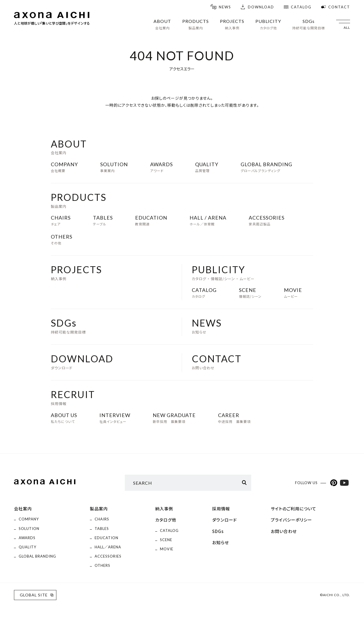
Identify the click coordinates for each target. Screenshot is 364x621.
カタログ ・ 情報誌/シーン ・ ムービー (223, 273)
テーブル (103, 220)
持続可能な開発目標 (68, 326)
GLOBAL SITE (34, 595)
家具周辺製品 (267, 220)
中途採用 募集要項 (234, 418)
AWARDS (27, 538)
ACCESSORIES (108, 556)
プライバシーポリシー (291, 520)
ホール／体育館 (208, 220)
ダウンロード (82, 362)
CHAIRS (102, 519)
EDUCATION (106, 538)
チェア (61, 220)
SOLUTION (29, 529)
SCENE (166, 540)
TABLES (102, 529)
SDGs (218, 531)
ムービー (293, 293)
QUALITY (27, 547)
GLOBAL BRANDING (37, 556)
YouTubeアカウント (344, 483)
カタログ (204, 293)
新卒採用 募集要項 (174, 418)
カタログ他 (166, 520)
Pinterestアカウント (334, 483)
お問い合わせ (217, 362)
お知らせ (207, 326)
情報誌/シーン (250, 293)
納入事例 (76, 273)
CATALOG (169, 530)
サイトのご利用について (294, 509)
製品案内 (99, 509)
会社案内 (23, 509)
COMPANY (29, 519)
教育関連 (151, 220)
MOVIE (167, 549)
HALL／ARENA (108, 547)
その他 (62, 239)
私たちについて (64, 418)
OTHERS (102, 565)
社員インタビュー (115, 418)
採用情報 (73, 398)
